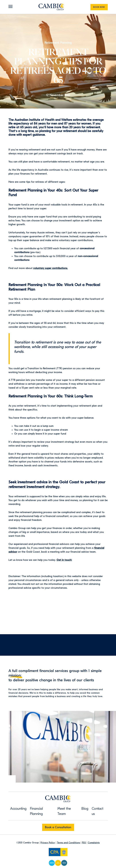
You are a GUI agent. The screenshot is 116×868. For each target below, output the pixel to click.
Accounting (18, 809)
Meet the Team (64, 811)
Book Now (99, 7)
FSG (84, 843)
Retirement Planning (58, 43)
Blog (85, 809)
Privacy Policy (48, 843)
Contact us (98, 811)
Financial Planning (36, 811)
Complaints (94, 843)
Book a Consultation (58, 827)
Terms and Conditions (68, 843)
